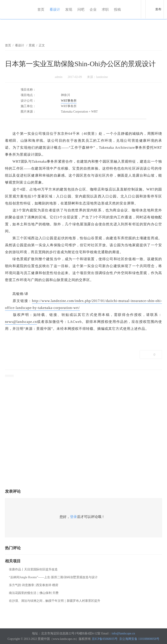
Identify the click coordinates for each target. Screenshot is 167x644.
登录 (73, 517)
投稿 (117, 9)
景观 (32, 45)
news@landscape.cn (21, 322)
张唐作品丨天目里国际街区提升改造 (33, 569)
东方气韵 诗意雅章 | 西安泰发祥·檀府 (34, 585)
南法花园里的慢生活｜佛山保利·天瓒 (34, 593)
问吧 (81, 9)
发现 (69, 9)
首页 (41, 9)
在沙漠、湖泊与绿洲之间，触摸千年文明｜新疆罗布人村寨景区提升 (55, 601)
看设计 (55, 9)
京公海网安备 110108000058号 (139, 639)
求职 (105, 9)
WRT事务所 (69, 101)
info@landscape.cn (123, 633)
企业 (93, 9)
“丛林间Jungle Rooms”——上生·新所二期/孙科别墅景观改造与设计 (53, 577)
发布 (158, 9)
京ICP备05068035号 (105, 639)
